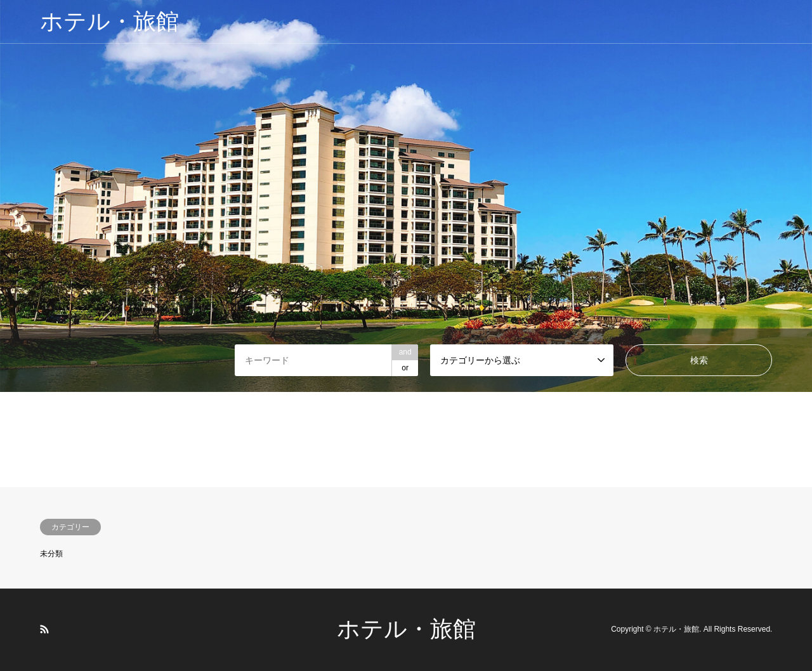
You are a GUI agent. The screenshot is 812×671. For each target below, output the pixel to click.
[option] (406, 196)
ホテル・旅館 (406, 629)
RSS (44, 629)
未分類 (51, 554)
